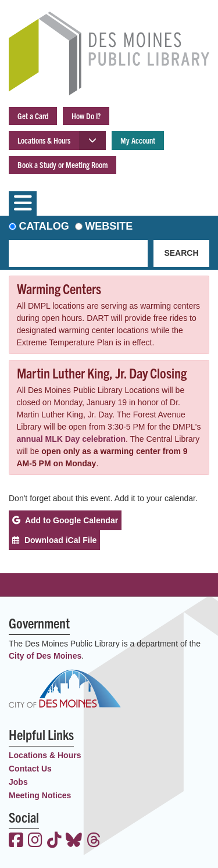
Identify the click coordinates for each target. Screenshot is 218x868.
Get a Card (33, 116)
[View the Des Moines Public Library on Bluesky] (74, 841)
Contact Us (30, 769)
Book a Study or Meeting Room (62, 165)
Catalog (44, 226)
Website (109, 226)
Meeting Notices (40, 795)
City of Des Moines (45, 656)
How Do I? (86, 116)
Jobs (18, 782)
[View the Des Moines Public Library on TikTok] (54, 841)
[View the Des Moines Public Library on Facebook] (16, 841)
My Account (138, 140)
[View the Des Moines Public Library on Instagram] (35, 841)
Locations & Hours (44, 140)
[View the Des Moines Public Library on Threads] (94, 841)
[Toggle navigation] (23, 203)
